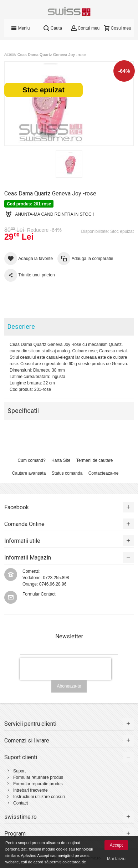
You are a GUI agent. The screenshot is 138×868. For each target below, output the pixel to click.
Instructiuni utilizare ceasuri (39, 797)
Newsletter (69, 637)
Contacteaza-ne (104, 473)
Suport (19, 771)
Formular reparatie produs (38, 784)
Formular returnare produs (38, 777)
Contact (21, 803)
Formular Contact (39, 594)
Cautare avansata (29, 473)
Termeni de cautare (95, 460)
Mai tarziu (116, 859)
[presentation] (66, 669)
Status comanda (67, 473)
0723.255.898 (56, 578)
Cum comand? (32, 460)
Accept (116, 845)
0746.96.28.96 (53, 584)
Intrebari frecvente (30, 790)
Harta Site (61, 460)
